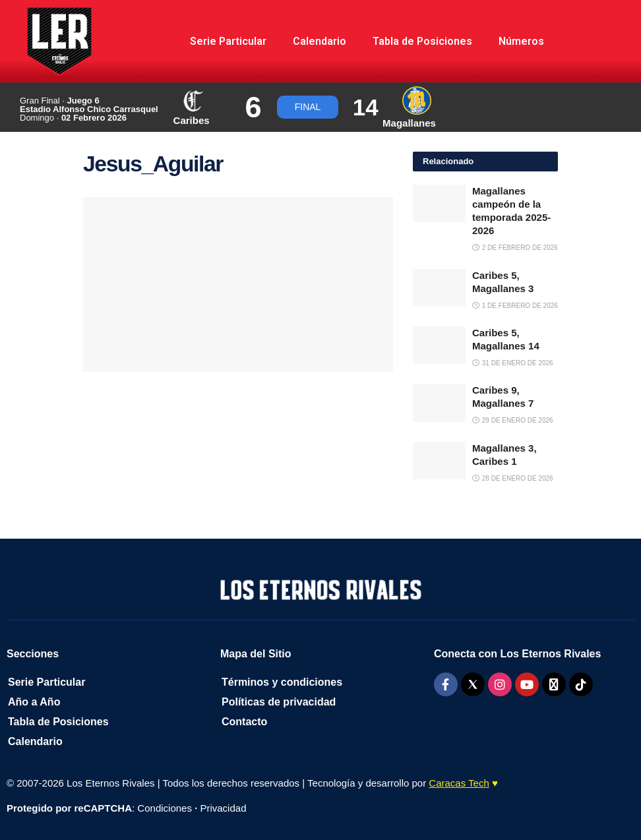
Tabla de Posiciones (422, 41)
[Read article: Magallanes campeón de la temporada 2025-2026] (439, 203)
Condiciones (165, 808)
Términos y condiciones (282, 682)
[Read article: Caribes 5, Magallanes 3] (439, 288)
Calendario (320, 41)
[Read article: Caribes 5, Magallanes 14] (439, 345)
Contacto (244, 722)
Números (521, 41)
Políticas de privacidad (279, 702)
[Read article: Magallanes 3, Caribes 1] (439, 461)
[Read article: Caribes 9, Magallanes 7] (439, 403)
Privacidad (223, 808)
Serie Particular (228, 41)
